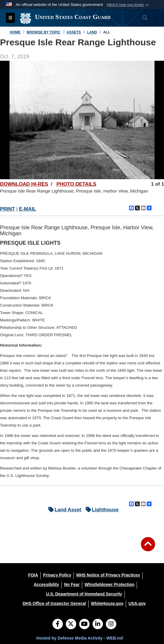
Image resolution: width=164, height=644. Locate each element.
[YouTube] (84, 624)
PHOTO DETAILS (76, 184)
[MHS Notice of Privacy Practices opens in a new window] (108, 575)
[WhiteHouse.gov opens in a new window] (107, 603)
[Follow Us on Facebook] (58, 624)
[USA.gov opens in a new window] (137, 603)
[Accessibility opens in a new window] (47, 584)
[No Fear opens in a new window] (72, 584)
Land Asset (63, 510)
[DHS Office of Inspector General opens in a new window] (54, 603)
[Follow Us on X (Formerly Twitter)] (71, 624)
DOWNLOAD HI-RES (24, 184)
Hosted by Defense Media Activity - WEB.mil (80, 638)
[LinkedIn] (98, 624)
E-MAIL (28, 209)
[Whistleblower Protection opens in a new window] (109, 584)
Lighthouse (101, 510)
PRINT (7, 209)
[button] (128, 5)
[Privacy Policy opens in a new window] (57, 575)
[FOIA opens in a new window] (33, 575)
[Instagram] (111, 624)
